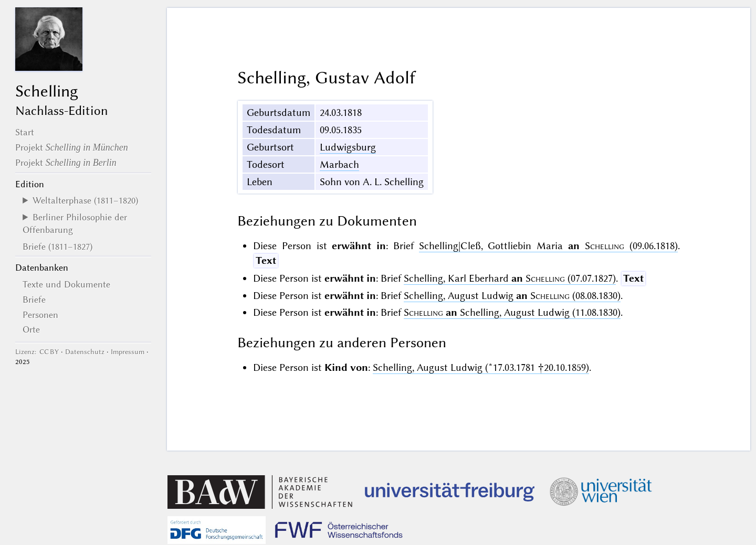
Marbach (339, 164)
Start (25, 132)
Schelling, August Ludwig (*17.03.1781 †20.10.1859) (481, 367)
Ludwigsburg (348, 147)
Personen (40, 315)
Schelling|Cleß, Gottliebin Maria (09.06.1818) (548, 246)
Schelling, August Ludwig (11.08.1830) (512, 312)
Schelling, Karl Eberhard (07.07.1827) (510, 278)
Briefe (34, 300)
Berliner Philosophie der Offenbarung (75, 223)
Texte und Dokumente (66, 284)
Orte (31, 329)
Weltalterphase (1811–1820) (85, 200)
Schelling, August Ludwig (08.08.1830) (512, 296)
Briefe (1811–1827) (57, 247)
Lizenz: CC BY (37, 352)
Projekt (72, 147)
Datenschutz (85, 352)
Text (266, 260)
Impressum (128, 352)
